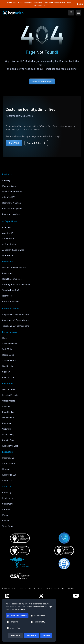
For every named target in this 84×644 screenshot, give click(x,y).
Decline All (16, 635)
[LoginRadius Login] (71, 13)
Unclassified (14, 628)
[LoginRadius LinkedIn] (7, 596)
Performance (38, 616)
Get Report (40, 5)
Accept (46, 635)
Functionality (38, 622)
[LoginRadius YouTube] (76, 596)
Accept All (32, 635)
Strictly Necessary (17, 616)
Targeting (12, 622)
